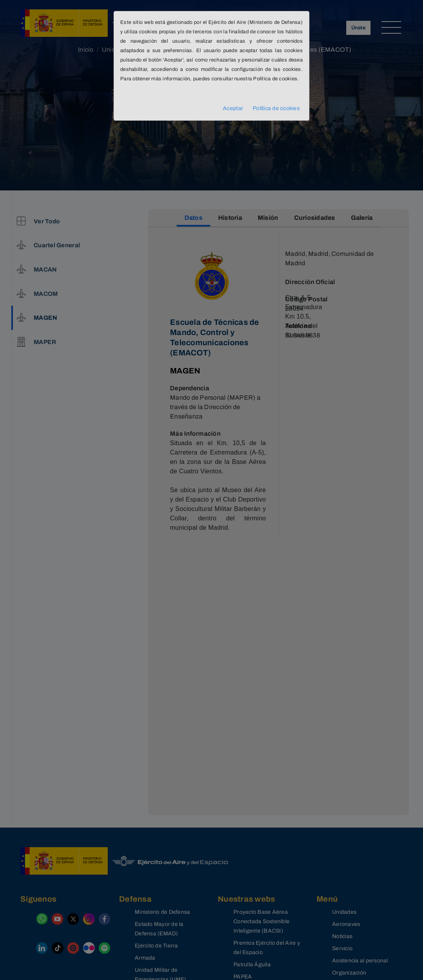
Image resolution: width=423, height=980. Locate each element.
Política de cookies (276, 108)
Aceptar (233, 108)
